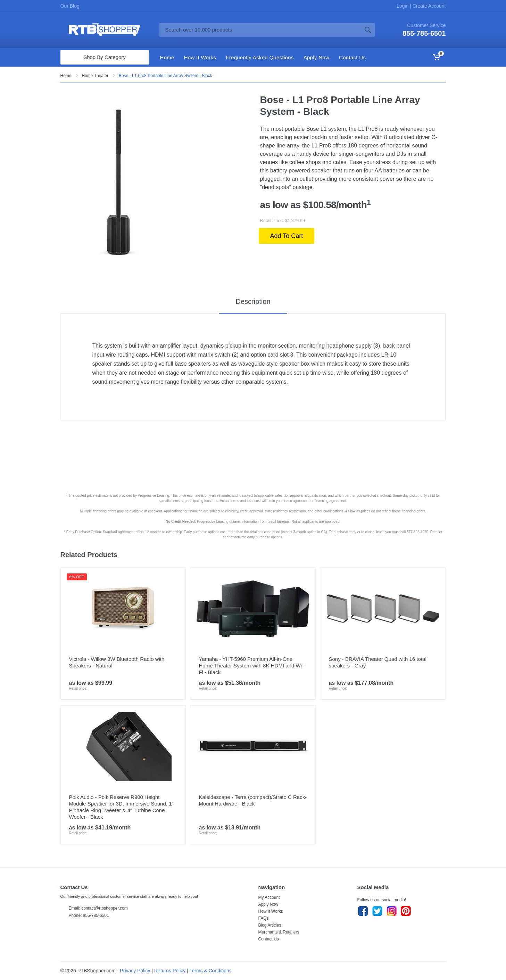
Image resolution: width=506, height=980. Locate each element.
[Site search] (260, 30)
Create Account (429, 6)
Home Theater (95, 76)
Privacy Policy (135, 971)
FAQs (264, 918)
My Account (269, 897)
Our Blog (70, 6)
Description (253, 301)
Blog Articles (270, 925)
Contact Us (269, 939)
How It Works (271, 911)
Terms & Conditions (210, 971)
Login (403, 6)
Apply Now (268, 904)
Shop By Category (105, 57)
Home (66, 76)
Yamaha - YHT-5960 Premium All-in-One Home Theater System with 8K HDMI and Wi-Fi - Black (251, 666)
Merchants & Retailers (279, 932)
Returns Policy (170, 971)
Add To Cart (287, 236)
